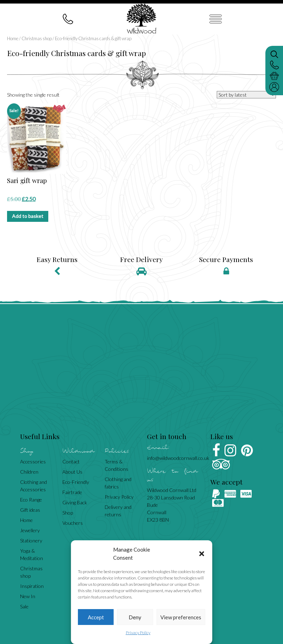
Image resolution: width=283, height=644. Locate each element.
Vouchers (73, 523)
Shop (68, 513)
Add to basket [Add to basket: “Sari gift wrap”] (28, 216)
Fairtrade (72, 492)
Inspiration (32, 586)
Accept (96, 617)
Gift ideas (30, 510)
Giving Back (75, 502)
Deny (135, 617)
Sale (24, 606)
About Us (72, 472)
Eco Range (31, 500)
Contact (71, 461)
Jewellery (30, 530)
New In (28, 596)
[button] (202, 554)
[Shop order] (246, 95)
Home (13, 38)
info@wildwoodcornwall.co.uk (178, 458)
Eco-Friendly (76, 482)
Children (29, 472)
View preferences (181, 617)
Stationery (31, 540)
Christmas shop (37, 38)
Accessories (33, 461)
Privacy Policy (138, 633)
